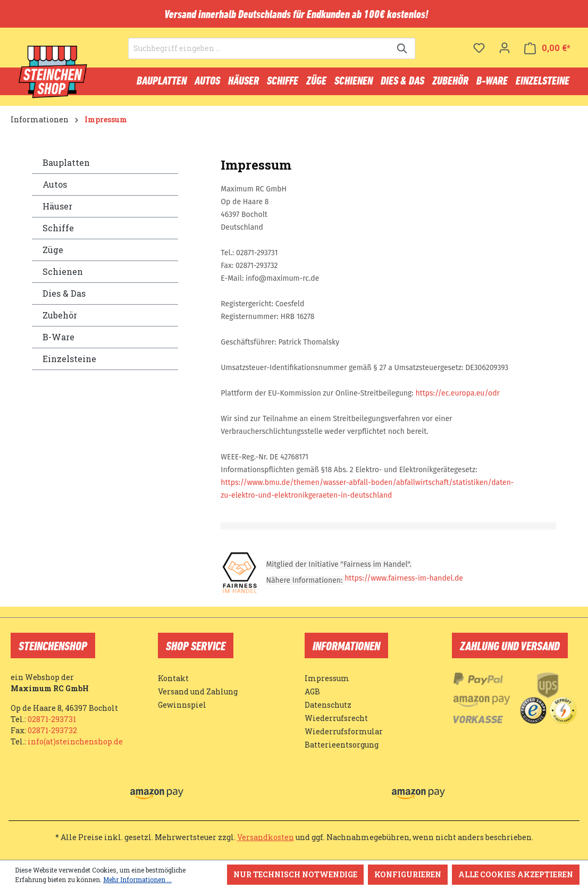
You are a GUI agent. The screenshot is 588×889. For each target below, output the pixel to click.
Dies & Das (64, 293)
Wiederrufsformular (344, 731)
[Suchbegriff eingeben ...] (259, 48)
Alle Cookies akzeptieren (516, 874)
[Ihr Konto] (505, 48)
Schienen (63, 271)
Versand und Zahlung (198, 691)
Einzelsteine (69, 359)
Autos (55, 184)
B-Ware (58, 337)
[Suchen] (403, 48)
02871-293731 (52, 719)
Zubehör (60, 315)
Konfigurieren (408, 874)
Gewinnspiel (182, 705)
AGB (312, 691)
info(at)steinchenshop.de (75, 741)
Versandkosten (266, 837)
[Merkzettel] (479, 48)
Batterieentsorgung (342, 745)
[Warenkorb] (547, 48)
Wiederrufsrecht (336, 718)
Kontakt (173, 678)
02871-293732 (52, 730)
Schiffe (58, 228)
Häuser (57, 206)
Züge (53, 250)
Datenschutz (328, 705)
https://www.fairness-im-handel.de (404, 578)
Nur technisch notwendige (295, 874)
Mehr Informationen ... (137, 879)
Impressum (327, 678)
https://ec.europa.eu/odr (457, 393)
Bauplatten (66, 162)
